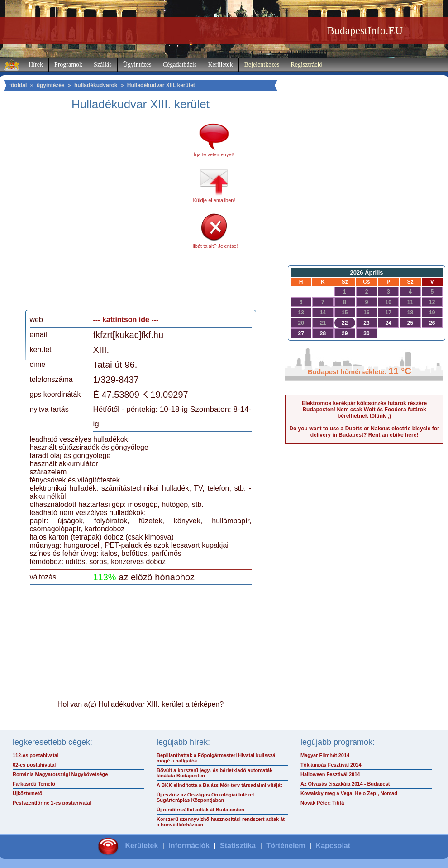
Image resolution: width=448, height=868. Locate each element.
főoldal (18, 85)
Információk (189, 846)
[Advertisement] (87, 214)
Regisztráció (306, 65)
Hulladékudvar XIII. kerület (161, 85)
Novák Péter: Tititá (322, 803)
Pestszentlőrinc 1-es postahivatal (52, 803)
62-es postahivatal (34, 765)
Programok (68, 65)
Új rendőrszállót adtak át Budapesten (200, 810)
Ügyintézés (137, 65)
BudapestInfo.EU (365, 30)
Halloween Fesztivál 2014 (330, 774)
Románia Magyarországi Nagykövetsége (60, 774)
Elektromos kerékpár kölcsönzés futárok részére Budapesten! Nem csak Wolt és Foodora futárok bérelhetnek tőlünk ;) (364, 410)
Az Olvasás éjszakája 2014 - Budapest (345, 784)
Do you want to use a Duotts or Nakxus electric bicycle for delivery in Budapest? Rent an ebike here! (364, 432)
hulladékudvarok (96, 85)
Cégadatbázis (180, 65)
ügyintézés (51, 85)
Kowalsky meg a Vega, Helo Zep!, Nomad (349, 793)
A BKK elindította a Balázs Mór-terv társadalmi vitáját (219, 785)
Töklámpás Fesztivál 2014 (331, 765)
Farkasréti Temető (34, 784)
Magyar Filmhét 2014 (325, 755)
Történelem (286, 846)
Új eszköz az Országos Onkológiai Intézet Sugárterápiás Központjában (205, 797)
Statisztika (238, 846)
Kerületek (220, 65)
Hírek (36, 65)
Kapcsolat (333, 846)
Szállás (103, 65)
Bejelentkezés (262, 65)
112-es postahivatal (36, 755)
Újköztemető (27, 793)
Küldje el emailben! (214, 200)
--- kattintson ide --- (126, 320)
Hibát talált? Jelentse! (214, 246)
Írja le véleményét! (214, 154)
